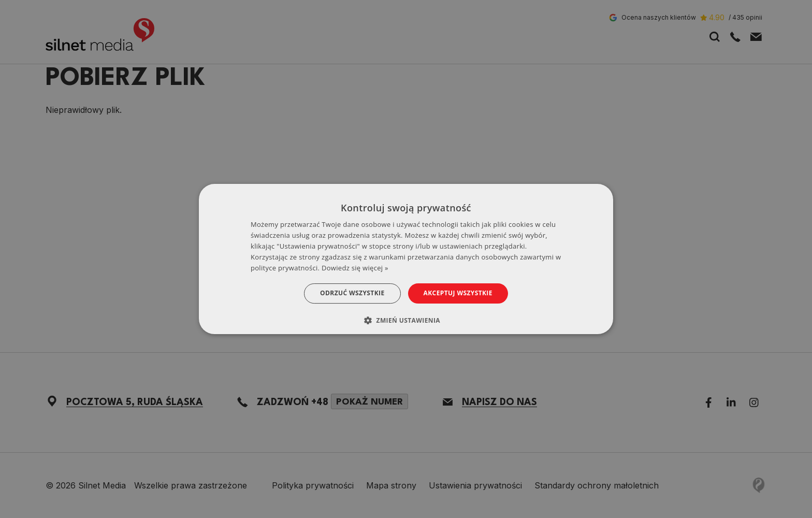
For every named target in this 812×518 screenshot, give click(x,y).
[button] (406, 320)
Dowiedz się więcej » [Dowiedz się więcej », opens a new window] (355, 268)
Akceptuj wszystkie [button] (458, 293)
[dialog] (406, 259)
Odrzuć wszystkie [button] (352, 293)
